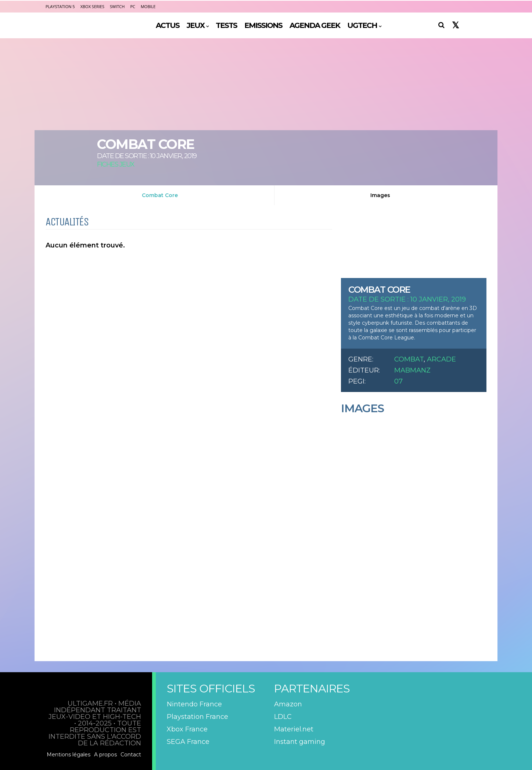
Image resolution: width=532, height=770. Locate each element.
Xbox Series (92, 6)
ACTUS (168, 25)
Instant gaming (300, 742)
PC (133, 6)
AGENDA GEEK (315, 25)
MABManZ (412, 370)
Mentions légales (69, 755)
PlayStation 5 (60, 6)
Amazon (288, 704)
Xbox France (187, 729)
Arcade (441, 359)
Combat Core (160, 195)
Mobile (148, 6)
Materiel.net (294, 729)
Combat (409, 359)
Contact (131, 755)
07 (398, 381)
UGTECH (362, 25)
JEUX (195, 25)
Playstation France (197, 717)
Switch (117, 6)
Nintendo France (194, 704)
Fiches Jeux (116, 164)
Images (380, 195)
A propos (105, 755)
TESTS (226, 25)
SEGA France (188, 742)
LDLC (283, 717)
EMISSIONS (263, 25)
